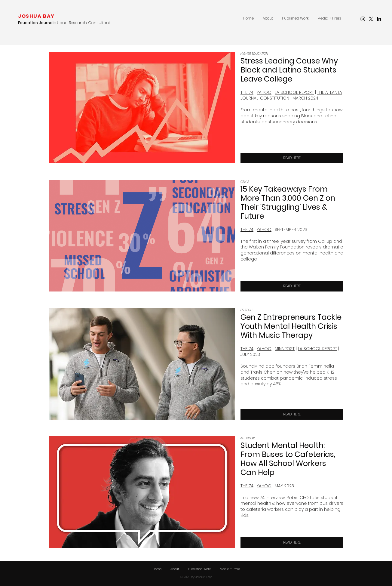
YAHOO (264, 92)
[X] (371, 19)
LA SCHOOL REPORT (294, 92)
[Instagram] (363, 19)
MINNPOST (285, 349)
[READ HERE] (292, 158)
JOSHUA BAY (36, 16)
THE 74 (247, 349)
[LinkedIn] (379, 19)
